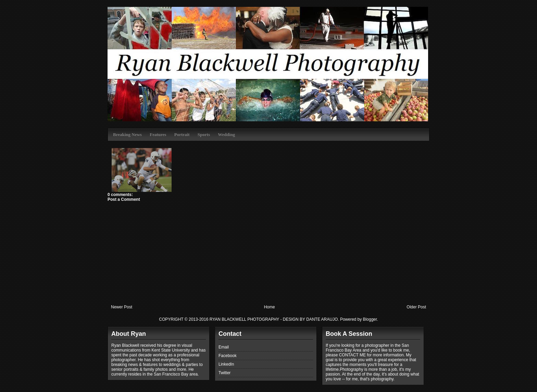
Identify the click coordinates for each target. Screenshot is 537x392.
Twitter (224, 373)
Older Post (416, 307)
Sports (204, 134)
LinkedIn (226, 364)
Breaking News (127, 134)
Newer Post (122, 307)
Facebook (228, 356)
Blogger (370, 319)
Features (158, 134)
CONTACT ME (352, 355)
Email (224, 347)
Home (270, 307)
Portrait (182, 134)
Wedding (226, 134)
